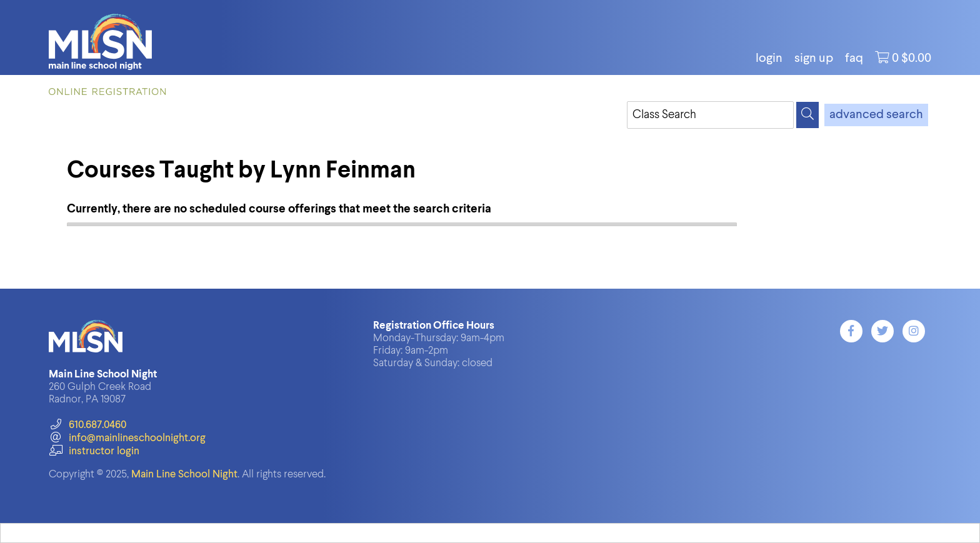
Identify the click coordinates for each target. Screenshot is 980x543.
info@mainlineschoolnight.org (127, 438)
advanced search (876, 115)
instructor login (94, 451)
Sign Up (814, 59)
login (769, 59)
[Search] (807, 115)
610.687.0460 (87, 425)
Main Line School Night (184, 475)
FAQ (854, 59)
